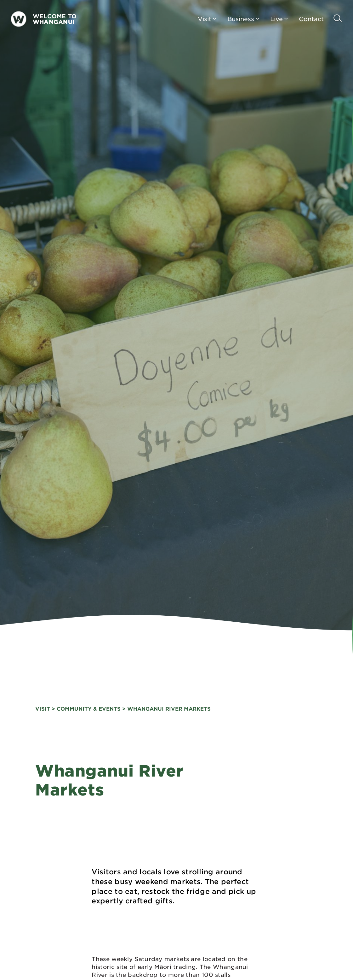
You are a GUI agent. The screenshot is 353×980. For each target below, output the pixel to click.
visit (43, 708)
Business (243, 19)
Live (279, 19)
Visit (207, 19)
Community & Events (89, 708)
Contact (311, 19)
